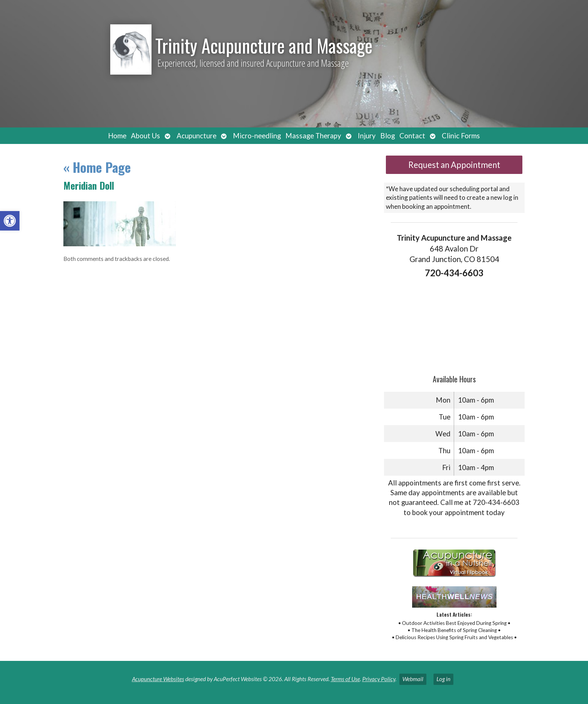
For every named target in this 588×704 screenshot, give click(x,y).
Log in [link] (443, 679)
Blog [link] (388, 136)
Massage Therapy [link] (313, 136)
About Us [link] (145, 136)
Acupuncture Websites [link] (158, 679)
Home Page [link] (97, 167)
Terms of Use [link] (345, 679)
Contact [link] (412, 136)
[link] (10, 221)
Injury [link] (367, 136)
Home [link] (117, 136)
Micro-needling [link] (257, 136)
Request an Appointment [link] (454, 165)
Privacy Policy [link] (379, 679)
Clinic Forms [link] (461, 136)
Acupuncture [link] (196, 136)
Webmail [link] (413, 679)
